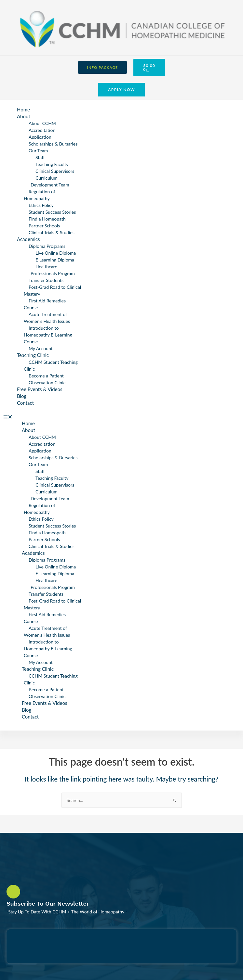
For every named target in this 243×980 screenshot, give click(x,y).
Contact (25, 403)
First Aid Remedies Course (45, 304)
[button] (44, 417)
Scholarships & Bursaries (53, 144)
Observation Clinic (47, 382)
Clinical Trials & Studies (52, 232)
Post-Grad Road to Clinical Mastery (52, 290)
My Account (41, 348)
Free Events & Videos (40, 389)
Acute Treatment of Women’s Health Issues (47, 318)
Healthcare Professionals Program (53, 270)
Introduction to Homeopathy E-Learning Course (48, 335)
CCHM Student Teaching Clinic (51, 365)
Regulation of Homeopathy (39, 195)
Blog (22, 396)
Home (23, 109)
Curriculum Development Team (50, 181)
